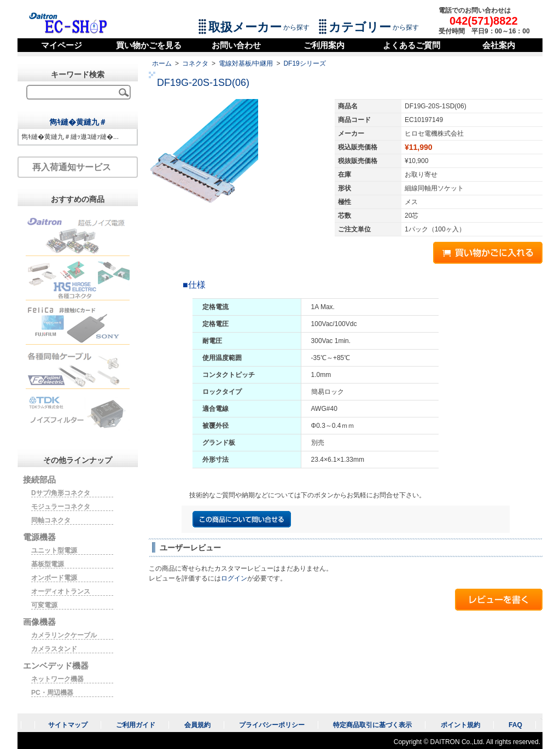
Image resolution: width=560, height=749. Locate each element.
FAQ (515, 725)
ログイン (234, 578)
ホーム (162, 63)
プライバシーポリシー (272, 725)
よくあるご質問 (412, 45)
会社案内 (499, 45)
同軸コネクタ (51, 520)
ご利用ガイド (136, 725)
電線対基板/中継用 (246, 63)
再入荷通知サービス (72, 167)
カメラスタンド (54, 649)
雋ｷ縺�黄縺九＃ (78, 122)
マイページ (62, 45)
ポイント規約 (460, 725)
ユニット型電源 (54, 550)
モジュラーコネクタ (61, 507)
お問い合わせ (236, 45)
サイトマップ (68, 725)
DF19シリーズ (304, 63)
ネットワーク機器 (57, 679)
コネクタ (195, 63)
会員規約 (197, 725)
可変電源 (44, 605)
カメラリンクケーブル (64, 635)
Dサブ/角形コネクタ (61, 493)
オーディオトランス (61, 591)
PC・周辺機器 (52, 693)
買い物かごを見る (149, 45)
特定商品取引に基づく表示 (372, 725)
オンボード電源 (54, 578)
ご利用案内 (324, 45)
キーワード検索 (78, 74)
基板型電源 (48, 564)
